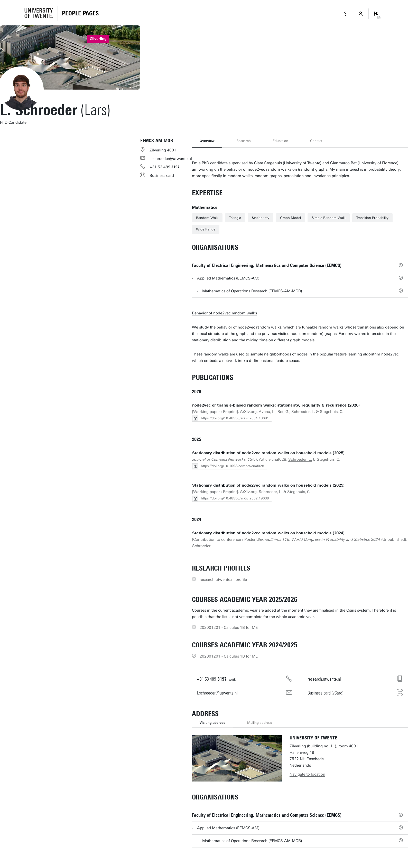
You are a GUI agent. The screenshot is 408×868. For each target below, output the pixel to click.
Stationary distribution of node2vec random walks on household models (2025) (268, 453)
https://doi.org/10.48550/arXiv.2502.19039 (235, 498)
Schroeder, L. (303, 412)
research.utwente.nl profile (223, 580)
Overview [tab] (207, 141)
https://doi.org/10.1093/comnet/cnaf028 (233, 466)
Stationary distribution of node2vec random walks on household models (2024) (268, 533)
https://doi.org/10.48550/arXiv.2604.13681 (235, 418)
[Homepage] (80, 14)
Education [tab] (280, 141)
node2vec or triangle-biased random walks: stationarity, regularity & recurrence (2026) (276, 405)
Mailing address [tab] (259, 723)
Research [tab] (244, 141)
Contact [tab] (316, 141)
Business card (162, 176)
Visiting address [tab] (212, 723)
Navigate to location (307, 774)
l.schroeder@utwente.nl (171, 159)
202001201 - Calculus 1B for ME (229, 628)
